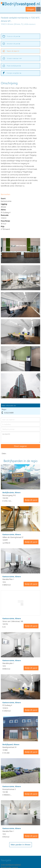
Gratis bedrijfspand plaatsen (11, 865)
